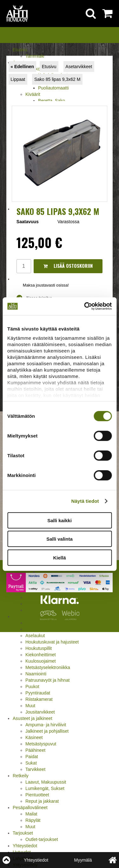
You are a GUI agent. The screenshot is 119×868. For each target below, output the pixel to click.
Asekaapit (35, 629)
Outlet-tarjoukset (42, 839)
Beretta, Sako (52, 101)
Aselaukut (35, 636)
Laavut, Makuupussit (46, 782)
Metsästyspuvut (41, 744)
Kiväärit (33, 94)
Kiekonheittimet (41, 655)
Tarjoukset (23, 833)
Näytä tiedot (85, 501)
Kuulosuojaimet (41, 661)
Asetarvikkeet (79, 67)
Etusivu (20, 50)
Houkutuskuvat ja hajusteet (52, 642)
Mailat (31, 814)
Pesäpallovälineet (30, 808)
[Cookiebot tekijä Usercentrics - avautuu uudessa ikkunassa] (85, 306)
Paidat (32, 757)
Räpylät (33, 820)
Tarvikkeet (35, 769)
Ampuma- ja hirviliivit (46, 725)
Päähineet (35, 750)
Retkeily (21, 776)
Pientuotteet (37, 795)
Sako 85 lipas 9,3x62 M (57, 79)
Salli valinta (60, 539)
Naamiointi (36, 674)
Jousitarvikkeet (40, 712)
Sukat (31, 763)
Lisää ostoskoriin (68, 266)
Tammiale (35, 56)
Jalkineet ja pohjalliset (47, 731)
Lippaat (18, 79)
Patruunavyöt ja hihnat (47, 680)
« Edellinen (22, 67)
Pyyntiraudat (38, 693)
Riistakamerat (39, 699)
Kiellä (59, 557)
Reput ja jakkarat (42, 801)
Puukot (32, 687)
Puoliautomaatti (53, 88)
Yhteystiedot (25, 846)
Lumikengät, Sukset (45, 788)
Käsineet (34, 737)
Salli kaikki (60, 520)
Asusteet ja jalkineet (33, 718)
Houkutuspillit (39, 648)
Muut (30, 706)
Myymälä (83, 860)
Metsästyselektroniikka (48, 667)
